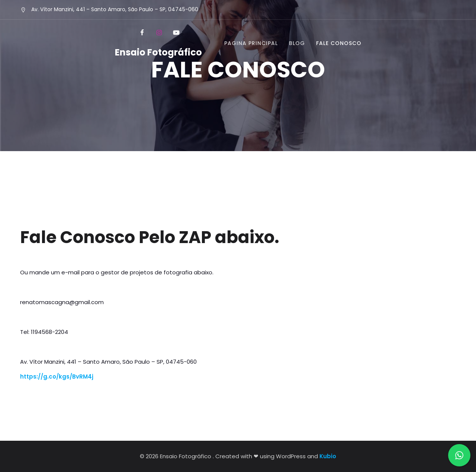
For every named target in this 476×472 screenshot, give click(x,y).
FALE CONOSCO (339, 43)
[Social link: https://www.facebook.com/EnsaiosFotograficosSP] (141, 33)
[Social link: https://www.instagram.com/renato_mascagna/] (158, 33)
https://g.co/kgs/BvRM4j (57, 377)
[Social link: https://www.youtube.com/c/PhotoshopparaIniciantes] (176, 33)
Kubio (328, 456)
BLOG (297, 43)
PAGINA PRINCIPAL (251, 43)
